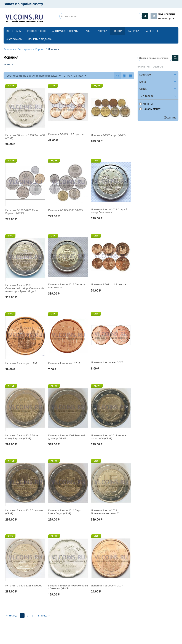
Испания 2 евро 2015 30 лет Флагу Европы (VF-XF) (22, 437)
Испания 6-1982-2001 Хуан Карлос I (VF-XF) (22, 212)
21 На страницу (75, 76)
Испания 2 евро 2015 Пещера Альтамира (66, 286)
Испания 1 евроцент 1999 (21, 363)
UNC (53, 86)
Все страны (14, 31)
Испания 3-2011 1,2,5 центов (109, 285)
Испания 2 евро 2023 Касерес (24, 586)
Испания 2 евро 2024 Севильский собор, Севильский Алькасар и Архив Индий (25, 288)
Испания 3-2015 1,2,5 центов (66, 134)
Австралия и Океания (66, 31)
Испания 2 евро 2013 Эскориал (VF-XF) (24, 512)
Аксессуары (14, 39)
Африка (102, 31)
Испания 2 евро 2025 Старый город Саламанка (109, 211)
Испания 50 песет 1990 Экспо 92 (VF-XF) (25, 137)
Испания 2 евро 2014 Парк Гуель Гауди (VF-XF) (65, 512)
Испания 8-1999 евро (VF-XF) (108, 135)
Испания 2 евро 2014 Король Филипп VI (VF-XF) (109, 437)
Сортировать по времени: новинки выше (34, 76)
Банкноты (151, 31)
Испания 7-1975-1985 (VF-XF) (65, 210)
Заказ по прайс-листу (23, 4)
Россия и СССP (37, 31)
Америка (134, 31)
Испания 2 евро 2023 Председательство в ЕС (105, 512)
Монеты (146, 104)
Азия (89, 31)
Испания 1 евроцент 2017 (107, 363)
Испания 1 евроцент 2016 (64, 363)
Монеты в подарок (40, 39)
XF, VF (11, 86)
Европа (118, 31)
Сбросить (171, 118)
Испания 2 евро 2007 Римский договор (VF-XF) (67, 437)
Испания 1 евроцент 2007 (107, 586)
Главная (9, 49)
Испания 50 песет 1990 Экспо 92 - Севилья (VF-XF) (68, 587)
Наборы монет (150, 109)
